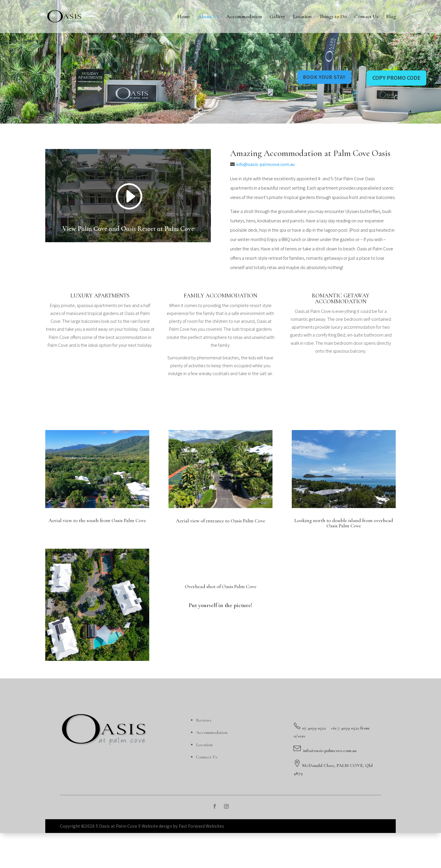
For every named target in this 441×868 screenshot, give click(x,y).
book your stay (322, 77)
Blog (391, 17)
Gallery (277, 17)
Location (302, 17)
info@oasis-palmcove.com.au (265, 199)
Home (184, 17)
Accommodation (244, 17)
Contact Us (366, 17)
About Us (208, 17)
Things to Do (333, 17)
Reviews (204, 755)
